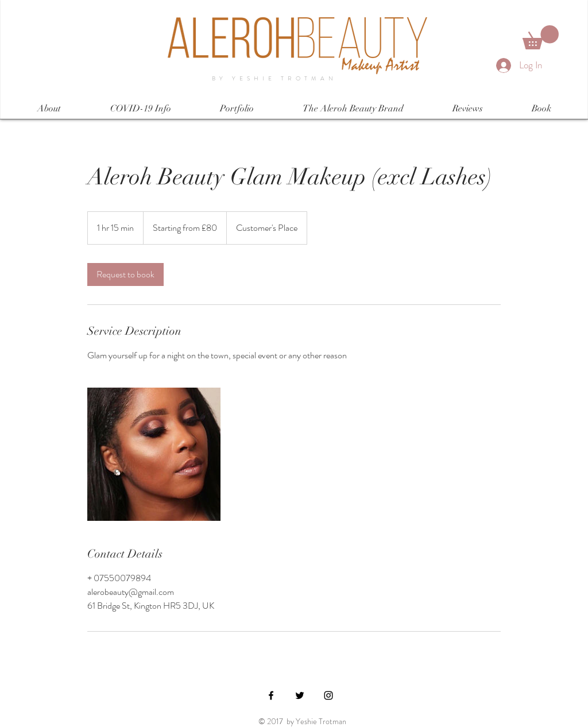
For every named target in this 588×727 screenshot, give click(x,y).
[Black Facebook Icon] (271, 695)
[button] (541, 37)
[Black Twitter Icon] (300, 695)
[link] (125, 274)
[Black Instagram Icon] (328, 695)
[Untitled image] (154, 454)
